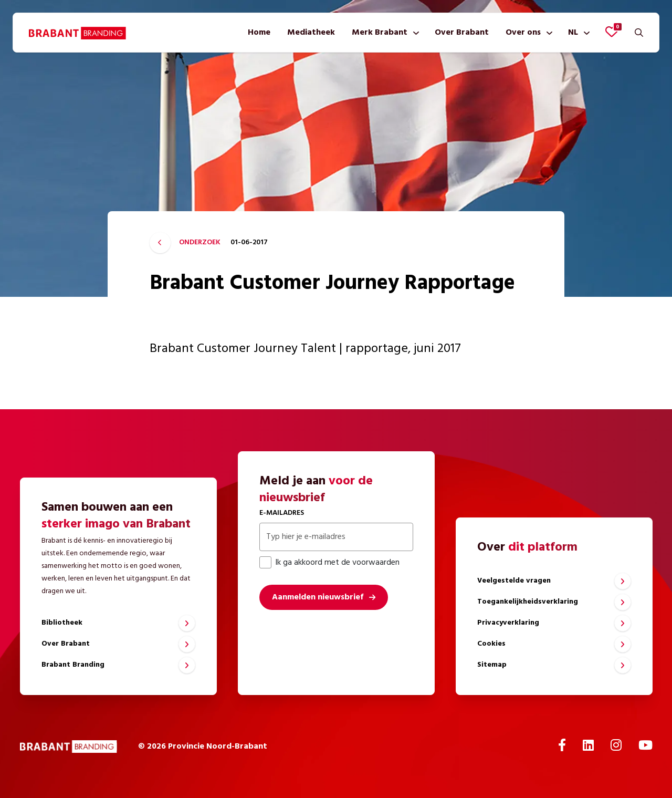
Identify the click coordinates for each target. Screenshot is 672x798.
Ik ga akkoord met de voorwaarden (329, 563)
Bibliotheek (62, 623)
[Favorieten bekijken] (612, 32)
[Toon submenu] (414, 33)
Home (259, 33)
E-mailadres (282, 513)
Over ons (523, 33)
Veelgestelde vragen (514, 581)
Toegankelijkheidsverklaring (528, 602)
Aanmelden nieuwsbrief (318, 597)
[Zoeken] (639, 33)
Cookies (491, 644)
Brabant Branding (73, 665)
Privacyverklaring (508, 623)
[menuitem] (259, 33)
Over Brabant (462, 33)
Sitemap (492, 665)
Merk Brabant (380, 33)
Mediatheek (311, 33)
